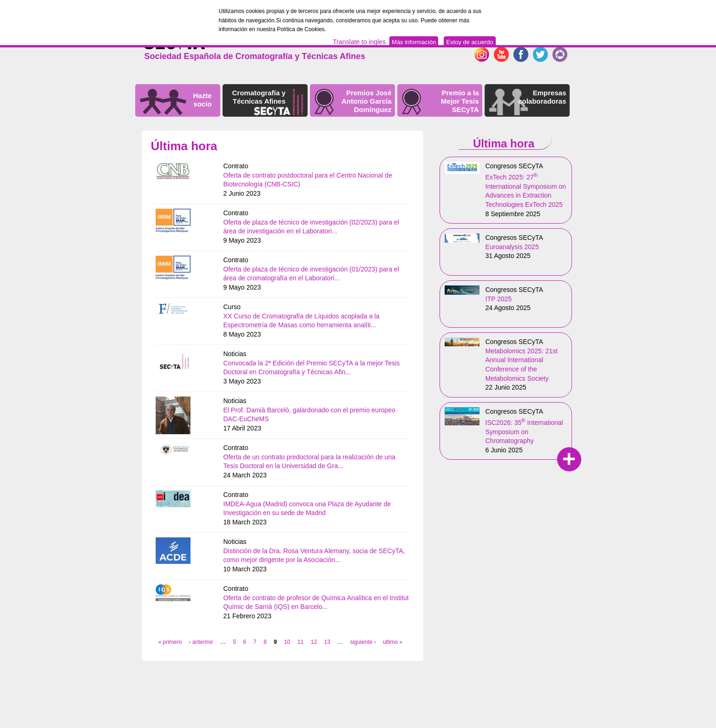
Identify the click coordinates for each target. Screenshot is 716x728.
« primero (170, 642)
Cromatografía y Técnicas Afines (259, 97)
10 (287, 642)
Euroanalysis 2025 (512, 247)
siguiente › (363, 642)
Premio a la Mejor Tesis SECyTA (460, 101)
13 (327, 642)
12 (314, 642)
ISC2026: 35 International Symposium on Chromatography (524, 432)
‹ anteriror (201, 642)
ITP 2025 (499, 299)
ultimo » (393, 642)
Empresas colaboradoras (542, 97)
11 (300, 642)
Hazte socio (202, 100)
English (526, 40)
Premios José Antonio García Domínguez (367, 101)
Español (555, 40)
